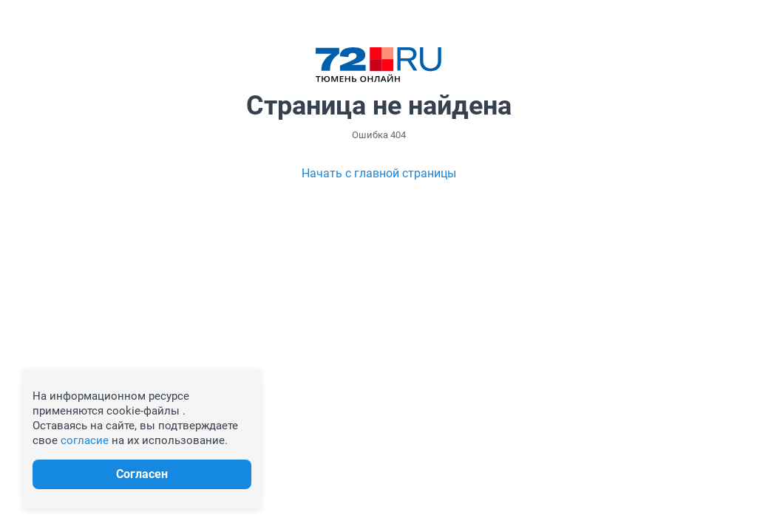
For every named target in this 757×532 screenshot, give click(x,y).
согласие (85, 440)
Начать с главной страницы (379, 173)
